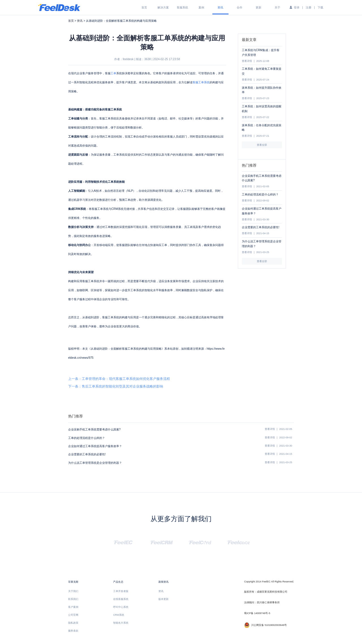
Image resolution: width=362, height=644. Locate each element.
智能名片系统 (121, 623)
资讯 (220, 7)
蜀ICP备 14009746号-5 (257, 613)
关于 (277, 7)
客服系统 (182, 7)
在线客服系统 (121, 599)
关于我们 (73, 591)
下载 (320, 7)
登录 (297, 7)
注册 (309, 7)
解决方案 (163, 7)
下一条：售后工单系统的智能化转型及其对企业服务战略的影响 (116, 386)
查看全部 (262, 145)
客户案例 (73, 607)
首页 (144, 7)
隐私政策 (73, 623)
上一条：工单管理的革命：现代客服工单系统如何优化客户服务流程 (119, 379)
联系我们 (73, 599)
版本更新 (163, 599)
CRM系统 (118, 615)
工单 (113, 73)
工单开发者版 (121, 591)
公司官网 (73, 615)
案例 (201, 7)
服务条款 (73, 631)
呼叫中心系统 (121, 607)
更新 (258, 7)
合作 (240, 7)
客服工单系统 (201, 82)
